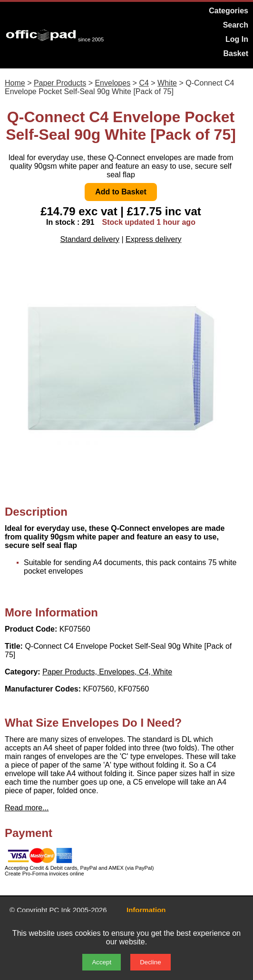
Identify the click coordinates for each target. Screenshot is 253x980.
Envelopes (112, 83)
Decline (150, 962)
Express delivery (153, 239)
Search (236, 25)
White (167, 83)
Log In (237, 39)
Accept (102, 962)
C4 (144, 83)
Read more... (27, 808)
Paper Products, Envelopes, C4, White (107, 672)
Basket (236, 53)
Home (15, 83)
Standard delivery (90, 239)
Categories (229, 11)
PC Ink (60, 910)
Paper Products (60, 83)
